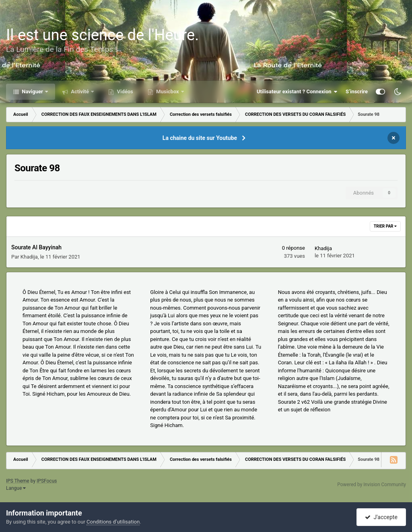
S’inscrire (357, 91)
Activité (80, 91)
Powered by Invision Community (372, 485)
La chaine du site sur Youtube (200, 138)
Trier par (385, 226)
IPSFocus (47, 481)
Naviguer (32, 91)
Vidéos (124, 91)
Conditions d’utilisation (113, 522)
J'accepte (381, 517)
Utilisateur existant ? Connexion (297, 92)
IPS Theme (18, 481)
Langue (16, 488)
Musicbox (168, 91)
